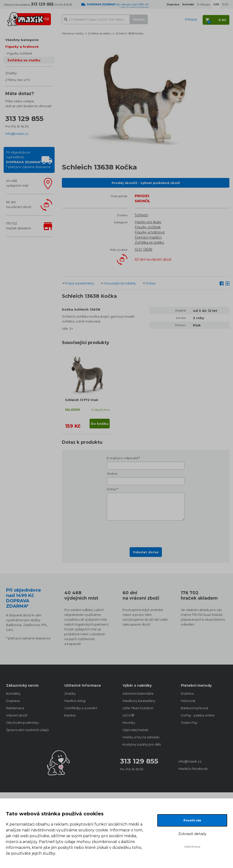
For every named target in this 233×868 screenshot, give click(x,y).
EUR (225, 4)
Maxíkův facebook (193, 769)
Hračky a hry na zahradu (141, 737)
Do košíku (100, 424)
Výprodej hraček (136, 730)
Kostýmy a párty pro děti (142, 744)
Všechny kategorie (22, 40)
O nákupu (204, 4)
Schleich (141, 215)
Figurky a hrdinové (22, 47)
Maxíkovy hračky (73, 33)
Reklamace (15, 708)
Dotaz (151, 283)
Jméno (112, 474)
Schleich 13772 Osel (81, 400)
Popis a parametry (80, 283)
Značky (11, 73)
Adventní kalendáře (138, 693)
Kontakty (13, 693)
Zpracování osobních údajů (27, 730)
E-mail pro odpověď (122, 458)
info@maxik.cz (17, 134)
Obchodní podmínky (22, 723)
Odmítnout (192, 847)
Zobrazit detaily (192, 834)
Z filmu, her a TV (18, 80)
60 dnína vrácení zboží (19, 204)
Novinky (129, 723)
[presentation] (146, 532)
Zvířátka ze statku (24, 60)
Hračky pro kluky (148, 222)
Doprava (13, 701)
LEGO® (128, 715)
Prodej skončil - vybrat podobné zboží (146, 183)
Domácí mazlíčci (148, 237)
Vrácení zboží (17, 715)
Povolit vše (192, 820)
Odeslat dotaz (146, 552)
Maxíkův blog (75, 701)
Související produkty (120, 283)
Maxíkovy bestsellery (139, 701)
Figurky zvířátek (20, 53)
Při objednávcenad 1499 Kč (28, 160)
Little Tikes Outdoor (138, 708)
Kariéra (70, 715)
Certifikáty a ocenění (81, 708)
